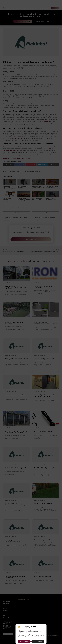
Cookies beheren (38, 642)
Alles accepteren (24, 642)
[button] (44, 627)
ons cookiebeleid (26, 637)
